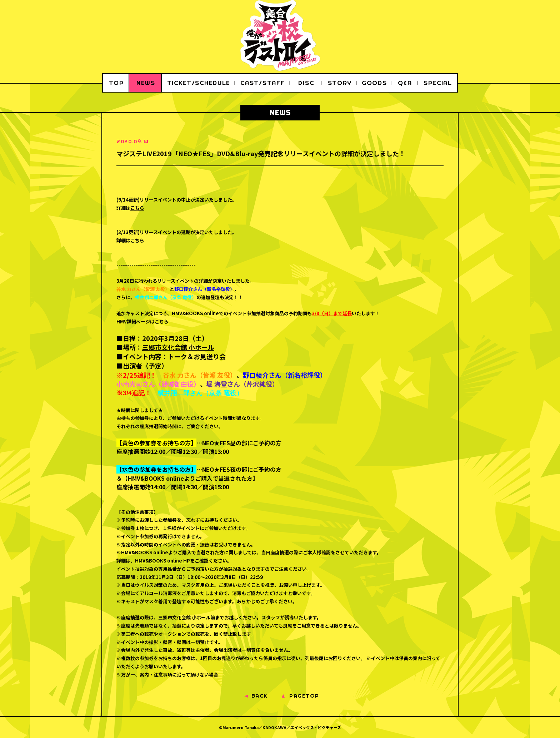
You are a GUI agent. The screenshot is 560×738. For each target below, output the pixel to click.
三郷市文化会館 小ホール (178, 347)
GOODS (374, 83)
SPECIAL (438, 83)
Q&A (405, 83)
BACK (259, 696)
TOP (116, 83)
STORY (340, 83)
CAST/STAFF (262, 83)
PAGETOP (304, 696)
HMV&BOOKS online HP (162, 561)
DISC (306, 83)
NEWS (146, 83)
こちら (137, 208)
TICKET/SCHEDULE (199, 83)
